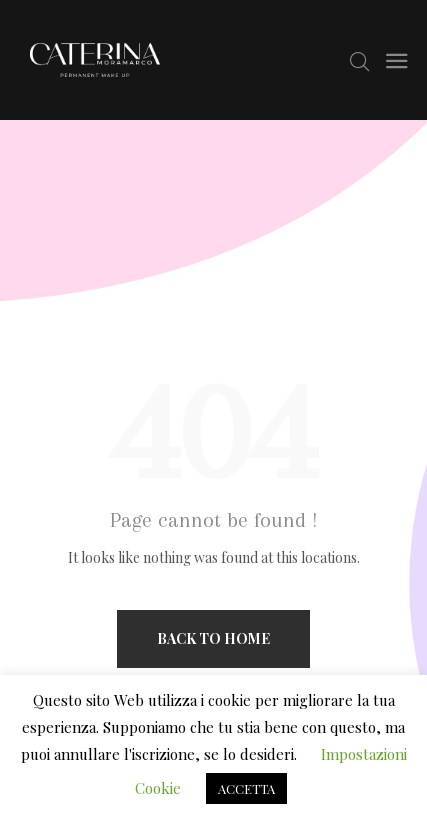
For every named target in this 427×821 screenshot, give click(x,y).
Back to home (213, 638)
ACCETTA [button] (246, 788)
